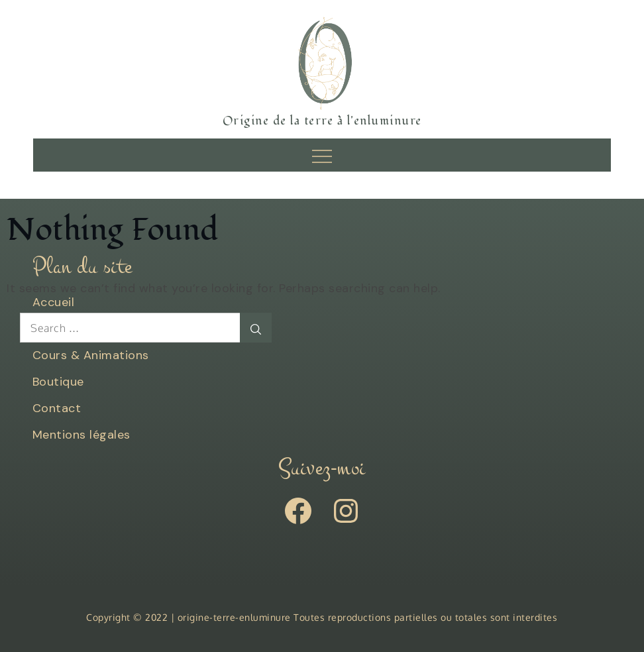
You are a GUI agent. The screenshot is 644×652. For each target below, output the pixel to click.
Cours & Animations (91, 355)
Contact (57, 408)
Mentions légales (81, 435)
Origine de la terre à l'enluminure (322, 121)
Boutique (58, 382)
